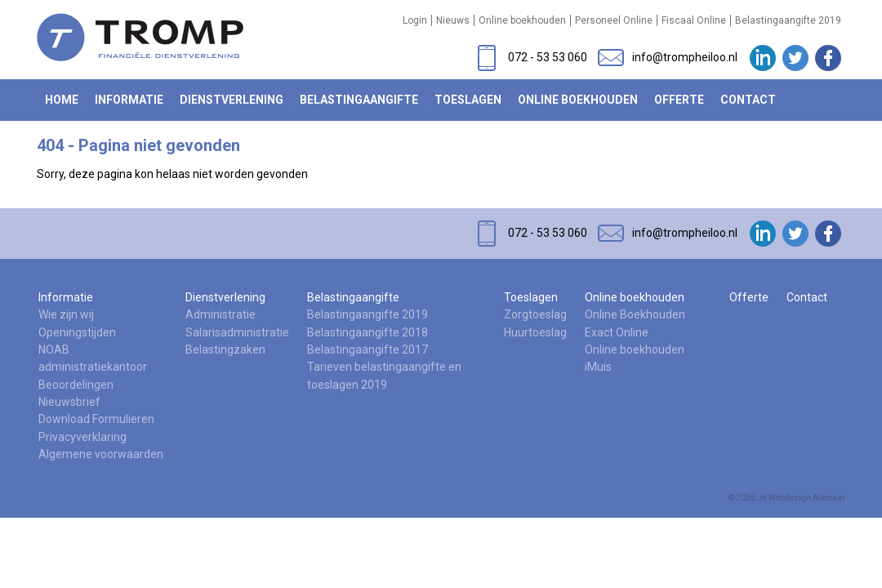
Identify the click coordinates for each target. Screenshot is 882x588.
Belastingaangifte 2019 (788, 20)
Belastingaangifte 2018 (367, 332)
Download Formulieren (96, 419)
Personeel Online (614, 20)
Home (62, 100)
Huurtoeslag (535, 332)
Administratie (220, 314)
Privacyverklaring (82, 437)
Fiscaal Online (694, 20)
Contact (748, 100)
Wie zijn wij (66, 314)
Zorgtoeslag (535, 314)
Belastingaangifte (359, 100)
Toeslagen (468, 100)
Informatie (129, 100)
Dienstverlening (232, 100)
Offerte (679, 100)
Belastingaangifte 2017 (367, 350)
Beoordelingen (76, 385)
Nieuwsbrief (69, 402)
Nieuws (453, 20)
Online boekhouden (522, 20)
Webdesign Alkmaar (807, 498)
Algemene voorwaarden (101, 454)
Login (415, 20)
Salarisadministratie (237, 332)
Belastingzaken (225, 350)
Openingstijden (77, 332)
